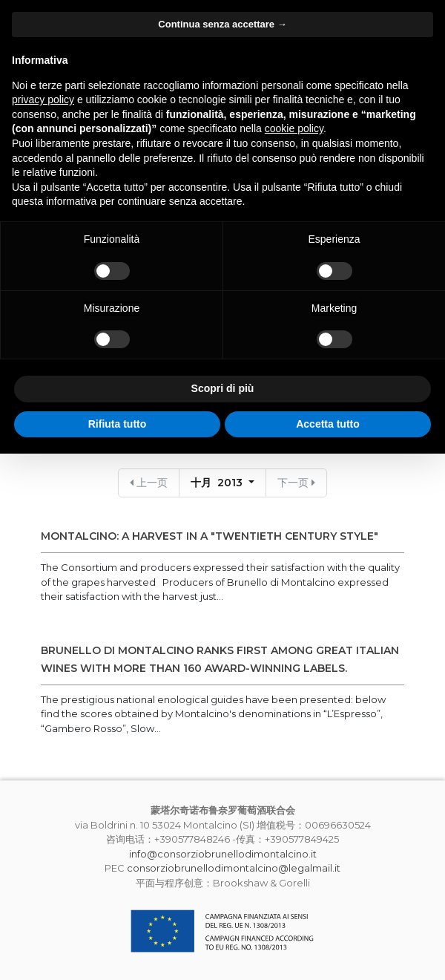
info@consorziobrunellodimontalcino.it (223, 854)
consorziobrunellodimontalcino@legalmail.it (234, 868)
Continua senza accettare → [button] (222, 24)
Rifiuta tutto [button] (118, 424)
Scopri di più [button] (223, 388)
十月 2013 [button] (218, 483)
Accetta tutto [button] (328, 424)
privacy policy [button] (43, 99)
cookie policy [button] (294, 128)
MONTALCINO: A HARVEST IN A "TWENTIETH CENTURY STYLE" (210, 536)
